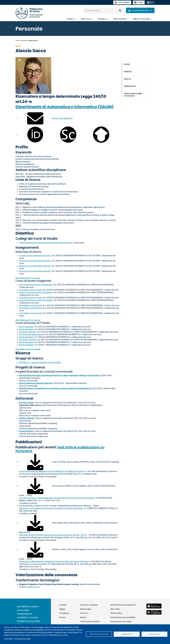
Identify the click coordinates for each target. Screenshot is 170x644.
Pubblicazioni (29, 442)
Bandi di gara (86, 609)
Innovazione (120, 19)
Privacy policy (8, 639)
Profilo (22, 147)
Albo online (115, 609)
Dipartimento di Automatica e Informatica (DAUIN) (65, 107)
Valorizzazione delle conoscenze (46, 575)
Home (17, 40)
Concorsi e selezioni (89, 605)
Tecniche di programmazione (32, 334)
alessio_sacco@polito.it (62, 118)
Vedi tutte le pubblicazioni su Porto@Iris (60, 449)
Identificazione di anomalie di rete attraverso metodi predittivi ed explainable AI (55, 388)
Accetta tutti (154, 634)
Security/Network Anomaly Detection (36, 383)
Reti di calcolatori (26, 327)
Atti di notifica (116, 613)
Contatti (63, 605)
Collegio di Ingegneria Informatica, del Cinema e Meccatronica (45, 243)
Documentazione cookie (23, 639)
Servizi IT (84, 613)
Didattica (86, 19)
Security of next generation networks (35, 256)
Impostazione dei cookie (99, 634)
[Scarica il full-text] (35, 462)
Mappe (62, 609)
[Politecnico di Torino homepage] (29, 13)
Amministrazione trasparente (123, 605)
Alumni (83, 617)
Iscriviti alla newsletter (90, 621)
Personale (24, 40)
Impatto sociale (142, 19)
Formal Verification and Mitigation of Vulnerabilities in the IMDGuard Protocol (52, 471)
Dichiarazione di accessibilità (123, 617)
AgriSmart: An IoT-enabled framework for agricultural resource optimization (51, 508)
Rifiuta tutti (127, 634)
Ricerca (102, 19)
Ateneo (70, 19)
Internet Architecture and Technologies (36, 285)
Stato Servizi (122, 2)
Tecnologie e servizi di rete (31, 290)
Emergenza (64, 613)
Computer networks (28, 332)
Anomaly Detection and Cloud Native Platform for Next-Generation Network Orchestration (60, 375)
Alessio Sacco (34, 587)
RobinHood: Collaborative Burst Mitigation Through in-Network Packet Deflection (53, 561)
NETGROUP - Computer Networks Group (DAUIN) (40, 362)
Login (140, 2)
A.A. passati (28, 278)
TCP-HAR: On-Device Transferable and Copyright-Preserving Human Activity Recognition (57, 498)
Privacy (63, 617)
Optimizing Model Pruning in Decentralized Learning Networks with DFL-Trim (52, 535)
